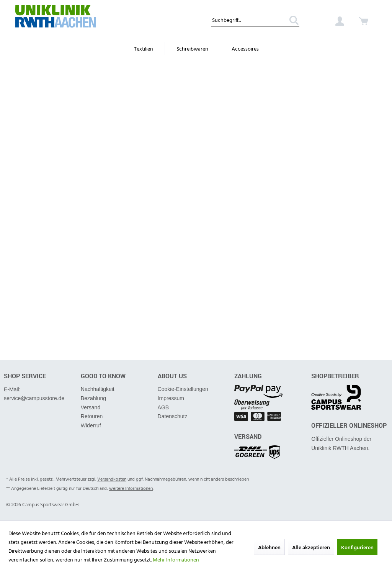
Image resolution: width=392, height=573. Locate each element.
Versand (91, 407)
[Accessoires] (245, 49)
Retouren (92, 416)
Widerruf (91, 425)
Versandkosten (112, 479)
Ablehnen (269, 548)
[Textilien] (144, 49)
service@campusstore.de (34, 398)
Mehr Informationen (176, 560)
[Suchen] (291, 21)
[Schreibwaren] (192, 49)
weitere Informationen (131, 489)
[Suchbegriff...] (255, 21)
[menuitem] (255, 20)
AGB (163, 407)
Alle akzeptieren (311, 548)
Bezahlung (93, 398)
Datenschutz (173, 416)
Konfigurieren (357, 548)
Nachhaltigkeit (98, 389)
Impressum (171, 398)
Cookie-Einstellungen (183, 389)
